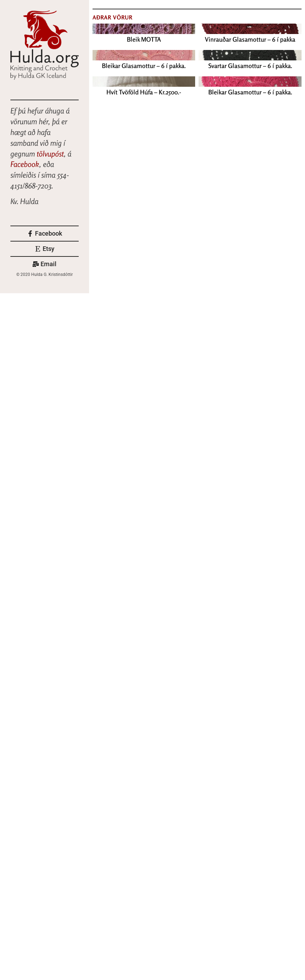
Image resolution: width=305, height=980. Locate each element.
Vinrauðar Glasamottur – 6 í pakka (250, 39)
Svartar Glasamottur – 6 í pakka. (250, 66)
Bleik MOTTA (144, 39)
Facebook (25, 164)
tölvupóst (50, 154)
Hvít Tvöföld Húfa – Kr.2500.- (144, 92)
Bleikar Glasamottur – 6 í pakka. (144, 66)
